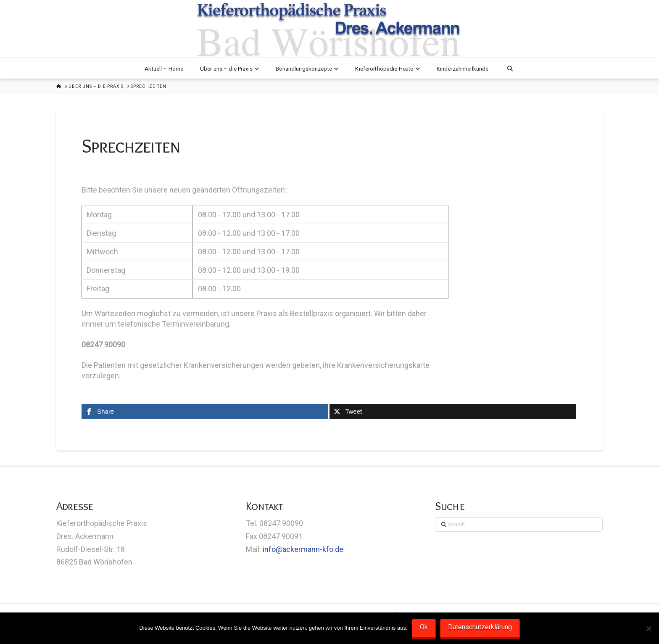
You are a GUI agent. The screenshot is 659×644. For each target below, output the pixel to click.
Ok (424, 627)
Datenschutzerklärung (480, 627)
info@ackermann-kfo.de (303, 549)
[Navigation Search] (510, 68)
